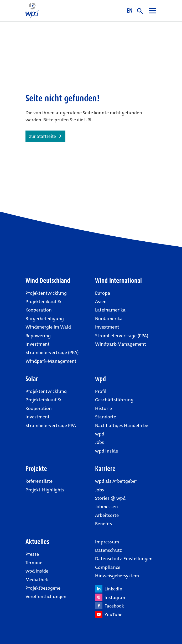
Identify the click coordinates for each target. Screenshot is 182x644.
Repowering (38, 336)
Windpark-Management (51, 361)
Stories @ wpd (110, 498)
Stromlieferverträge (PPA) (52, 352)
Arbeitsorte (107, 515)
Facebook (110, 606)
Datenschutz (108, 550)
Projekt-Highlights (45, 490)
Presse (32, 554)
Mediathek (37, 580)
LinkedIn (109, 589)
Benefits (104, 524)
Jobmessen (106, 507)
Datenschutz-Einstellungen (124, 559)
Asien (101, 302)
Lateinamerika (110, 310)
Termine (34, 563)
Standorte (106, 417)
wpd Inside (106, 451)
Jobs (100, 442)
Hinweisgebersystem (117, 576)
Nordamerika (109, 319)
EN (130, 11)
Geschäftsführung (114, 400)
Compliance (108, 567)
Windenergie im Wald (48, 327)
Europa (103, 293)
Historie (103, 408)
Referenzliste (39, 481)
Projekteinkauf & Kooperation (43, 306)
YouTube (109, 614)
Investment (38, 344)
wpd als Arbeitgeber (116, 481)
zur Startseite (43, 136)
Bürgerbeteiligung (45, 319)
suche (140, 11)
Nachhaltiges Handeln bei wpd (122, 430)
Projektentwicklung (46, 293)
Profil (101, 391)
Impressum (107, 542)
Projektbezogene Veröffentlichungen (46, 592)
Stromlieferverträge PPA (51, 425)
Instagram (111, 597)
